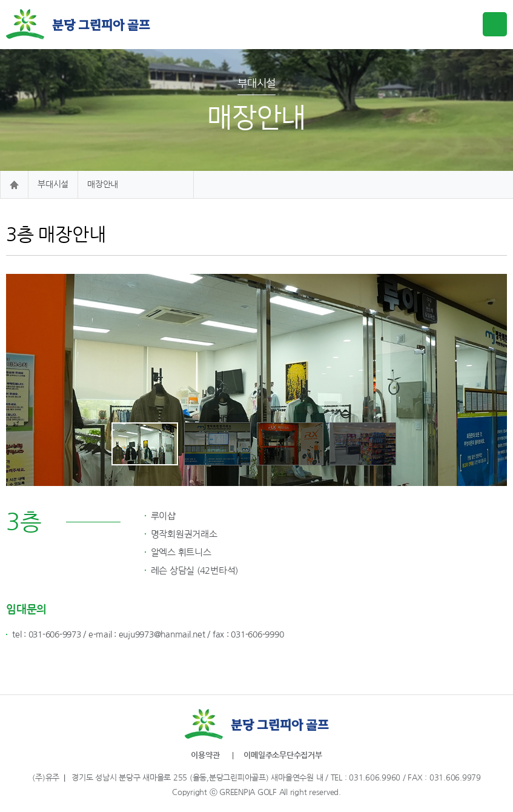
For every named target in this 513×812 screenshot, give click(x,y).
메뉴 (495, 24)
